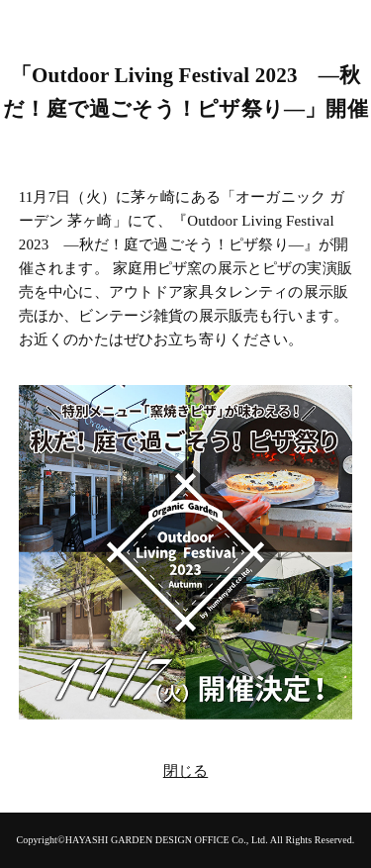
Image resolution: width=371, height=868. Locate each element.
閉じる (185, 771)
